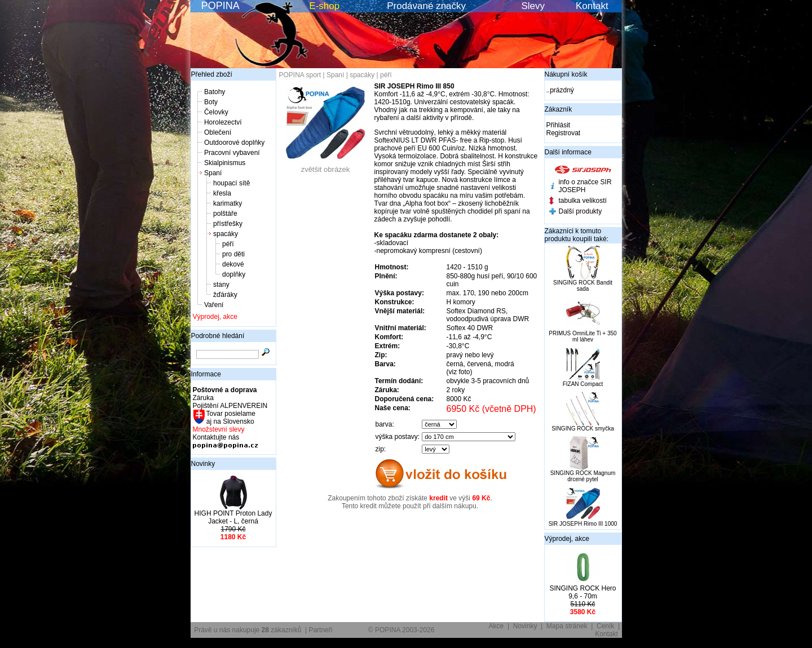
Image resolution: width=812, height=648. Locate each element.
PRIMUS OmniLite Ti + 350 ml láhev (582, 336)
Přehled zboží (212, 74)
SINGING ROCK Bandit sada (583, 286)
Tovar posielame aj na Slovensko (230, 418)
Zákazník (559, 109)
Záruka (203, 398)
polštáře (225, 214)
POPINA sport (300, 75)
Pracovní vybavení (232, 153)
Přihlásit (559, 125)
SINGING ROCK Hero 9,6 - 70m (582, 592)
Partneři (320, 630)
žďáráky (225, 295)
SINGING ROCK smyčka (583, 429)
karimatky (228, 203)
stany (221, 285)
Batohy (215, 92)
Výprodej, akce (215, 317)
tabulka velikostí (583, 201)
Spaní (213, 173)
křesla (222, 193)
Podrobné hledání (218, 336)
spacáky (226, 234)
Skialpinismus (225, 163)
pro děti (233, 254)
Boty (211, 102)
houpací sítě (231, 183)
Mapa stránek (567, 626)
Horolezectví (223, 122)
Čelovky (216, 112)
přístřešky (228, 224)
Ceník (605, 626)
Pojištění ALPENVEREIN (230, 406)
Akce (497, 626)
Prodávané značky (426, 6)
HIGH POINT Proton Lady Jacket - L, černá (233, 517)
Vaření (214, 305)
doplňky (234, 274)
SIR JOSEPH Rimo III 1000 (583, 524)
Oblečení (218, 132)
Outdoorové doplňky (234, 143)
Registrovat (564, 133)
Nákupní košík (566, 74)
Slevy (533, 6)
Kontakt (592, 6)
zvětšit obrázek (325, 166)
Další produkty (581, 211)
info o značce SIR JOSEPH (585, 186)
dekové (233, 264)
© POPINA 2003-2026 (401, 630)
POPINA (220, 6)
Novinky (203, 464)
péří (228, 244)
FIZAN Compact (583, 384)
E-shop (324, 6)
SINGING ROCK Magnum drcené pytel (583, 476)
